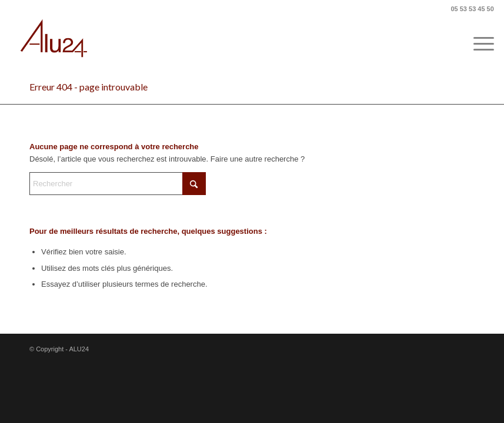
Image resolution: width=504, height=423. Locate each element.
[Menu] (478, 44)
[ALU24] (55, 44)
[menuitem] (478, 44)
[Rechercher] (118, 184)
